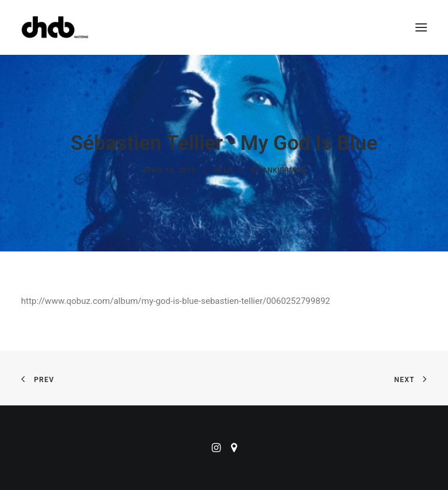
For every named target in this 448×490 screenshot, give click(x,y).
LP (228, 170)
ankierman (284, 170)
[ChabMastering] (55, 27)
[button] (421, 27)
